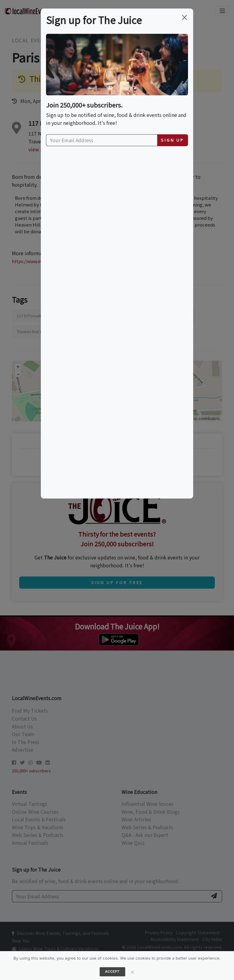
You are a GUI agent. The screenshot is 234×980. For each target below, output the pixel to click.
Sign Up (172, 140)
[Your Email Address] (102, 140)
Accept (112, 971)
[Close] (133, 972)
